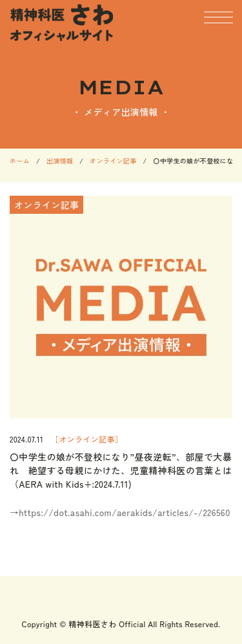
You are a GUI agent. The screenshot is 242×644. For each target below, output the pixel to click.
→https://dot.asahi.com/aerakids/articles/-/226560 (120, 512)
